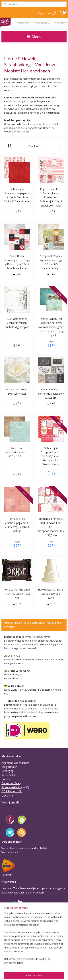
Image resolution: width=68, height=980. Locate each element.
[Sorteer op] (34, 146)
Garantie (6, 779)
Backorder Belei (11, 783)
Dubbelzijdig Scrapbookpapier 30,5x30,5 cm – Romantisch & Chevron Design (51, 456)
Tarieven (7, 875)
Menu (34, 36)
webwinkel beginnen (27, 973)
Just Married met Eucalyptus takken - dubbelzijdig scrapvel (17, 323)
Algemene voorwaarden (16, 763)
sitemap (6, 973)
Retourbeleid (9, 775)
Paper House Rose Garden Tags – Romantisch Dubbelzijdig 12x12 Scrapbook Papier (51, 197)
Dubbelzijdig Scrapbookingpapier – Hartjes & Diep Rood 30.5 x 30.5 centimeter (17, 195)
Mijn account (48, 13)
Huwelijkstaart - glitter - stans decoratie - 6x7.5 (51, 594)
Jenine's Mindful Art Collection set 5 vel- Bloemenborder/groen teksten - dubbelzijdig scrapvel (51, 327)
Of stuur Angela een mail (16, 953)
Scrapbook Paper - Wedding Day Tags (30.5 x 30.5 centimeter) (51, 262)
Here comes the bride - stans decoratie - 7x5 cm (17, 594)
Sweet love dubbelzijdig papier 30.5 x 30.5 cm (17, 452)
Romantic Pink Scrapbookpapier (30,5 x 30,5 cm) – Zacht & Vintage (17, 525)
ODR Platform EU (12, 791)
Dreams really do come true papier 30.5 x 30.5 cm (51, 394)
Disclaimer (8, 796)
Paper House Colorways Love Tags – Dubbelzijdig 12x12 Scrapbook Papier (17, 262)
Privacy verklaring (12, 787)
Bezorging (7, 771)
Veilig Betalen (9, 767)
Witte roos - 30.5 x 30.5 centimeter (17, 391)
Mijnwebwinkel (59, 973)
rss (13, 973)
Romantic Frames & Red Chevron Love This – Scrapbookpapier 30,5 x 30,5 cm (51, 527)
